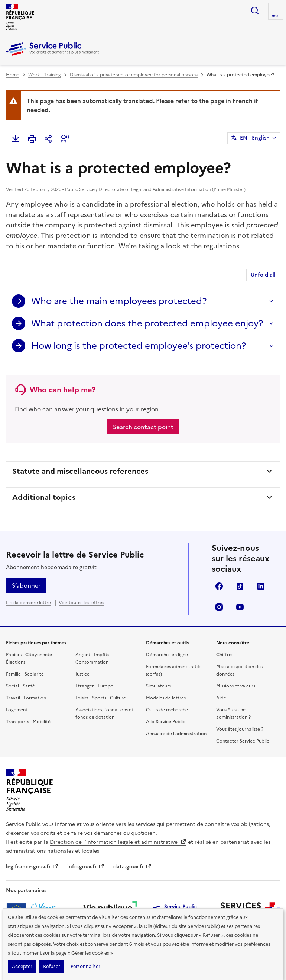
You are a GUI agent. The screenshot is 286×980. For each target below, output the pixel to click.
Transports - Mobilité (28, 722)
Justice (82, 674)
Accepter (22, 966)
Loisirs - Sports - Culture (101, 698)
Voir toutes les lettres (81, 603)
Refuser (52, 966)
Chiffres (225, 655)
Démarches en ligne (167, 655)
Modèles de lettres (166, 698)
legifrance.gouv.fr (32, 867)
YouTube (240, 607)
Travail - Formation (26, 698)
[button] (65, 139)
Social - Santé (20, 686)
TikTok (240, 586)
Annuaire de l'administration (176, 734)
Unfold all (263, 275)
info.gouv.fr (86, 867)
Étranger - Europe (94, 686)
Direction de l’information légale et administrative (118, 842)
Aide (221, 698)
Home (13, 75)
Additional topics (44, 497)
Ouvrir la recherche (255, 10)
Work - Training (45, 75)
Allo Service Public (166, 722)
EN (255, 138)
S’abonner (26, 585)
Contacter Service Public (243, 741)
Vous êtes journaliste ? (240, 729)
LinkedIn (261, 586)
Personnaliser (85, 966)
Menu (276, 16)
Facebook (219, 586)
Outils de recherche (167, 710)
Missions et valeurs (236, 686)
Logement (17, 710)
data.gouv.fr (132, 867)
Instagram (219, 607)
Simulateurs (158, 686)
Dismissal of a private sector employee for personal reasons (134, 75)
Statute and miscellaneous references (80, 471)
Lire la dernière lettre (28, 603)
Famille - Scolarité (25, 674)
